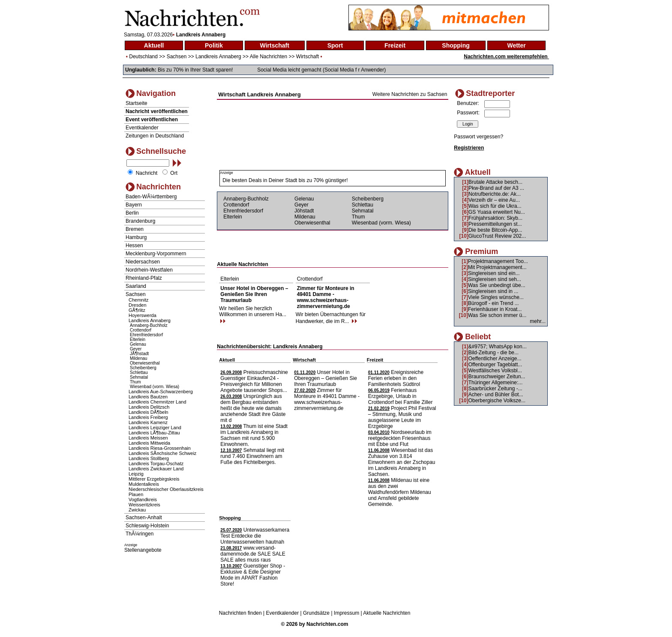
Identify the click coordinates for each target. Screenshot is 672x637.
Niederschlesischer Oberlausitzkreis (166, 489)
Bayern (134, 205)
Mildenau (139, 358)
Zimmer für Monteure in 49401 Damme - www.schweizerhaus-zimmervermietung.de (326, 297)
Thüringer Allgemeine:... (496, 383)
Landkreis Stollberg (149, 458)
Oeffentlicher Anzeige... (495, 359)
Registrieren (469, 148)
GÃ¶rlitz (137, 310)
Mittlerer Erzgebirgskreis (154, 479)
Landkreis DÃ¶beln (148, 412)
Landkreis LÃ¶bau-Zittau (154, 433)
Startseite (136, 103)
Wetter (516, 45)
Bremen (135, 229)
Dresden (138, 305)
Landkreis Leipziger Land (155, 428)
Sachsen (177, 57)
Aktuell (154, 45)
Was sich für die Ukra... (495, 206)
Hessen (134, 245)
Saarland (136, 286)
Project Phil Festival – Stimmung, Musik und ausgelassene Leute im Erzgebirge (402, 417)
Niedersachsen (143, 262)
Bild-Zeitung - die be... (493, 353)
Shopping (456, 45)
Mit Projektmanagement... (497, 267)
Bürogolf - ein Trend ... (493, 303)
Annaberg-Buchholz (149, 325)
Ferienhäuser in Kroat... (495, 309)
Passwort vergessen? (478, 137)
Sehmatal (139, 377)
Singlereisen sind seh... (495, 279)
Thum (135, 382)
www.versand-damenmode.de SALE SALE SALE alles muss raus (253, 554)
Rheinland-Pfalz (144, 278)
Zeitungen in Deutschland (155, 136)
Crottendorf (141, 330)
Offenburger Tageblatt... (495, 365)
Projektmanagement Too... (498, 261)
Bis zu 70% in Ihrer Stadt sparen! (195, 70)
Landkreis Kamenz (148, 422)
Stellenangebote (143, 550)
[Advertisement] (333, 108)
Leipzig (136, 474)
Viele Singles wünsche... (496, 297)
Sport (335, 45)
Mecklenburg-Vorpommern (156, 254)
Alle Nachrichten (268, 57)
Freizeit (395, 45)
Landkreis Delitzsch (149, 407)
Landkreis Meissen (148, 438)
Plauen (136, 494)
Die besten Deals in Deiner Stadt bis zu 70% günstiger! (285, 180)
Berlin (132, 213)
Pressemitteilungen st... (495, 224)
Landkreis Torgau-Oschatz (156, 464)
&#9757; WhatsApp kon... (498, 347)
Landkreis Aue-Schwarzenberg (161, 392)
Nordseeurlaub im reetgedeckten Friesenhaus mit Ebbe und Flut (400, 438)
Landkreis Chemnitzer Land (157, 402)
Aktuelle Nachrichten (387, 613)
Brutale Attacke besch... (495, 182)
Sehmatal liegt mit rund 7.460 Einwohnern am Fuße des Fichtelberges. (252, 456)
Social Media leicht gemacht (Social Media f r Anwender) (321, 70)
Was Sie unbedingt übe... (497, 285)
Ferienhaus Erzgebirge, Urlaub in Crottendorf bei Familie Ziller (400, 396)
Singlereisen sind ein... (494, 273)
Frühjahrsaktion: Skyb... (495, 218)
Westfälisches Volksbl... (495, 371)
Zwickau (137, 510)
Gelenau (138, 344)
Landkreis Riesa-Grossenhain (160, 448)
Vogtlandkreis (143, 499)
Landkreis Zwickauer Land (156, 469)
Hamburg (136, 237)
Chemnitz (138, 300)
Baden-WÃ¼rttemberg (151, 197)
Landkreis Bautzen (148, 397)
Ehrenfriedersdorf (146, 335)
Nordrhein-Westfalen (149, 270)
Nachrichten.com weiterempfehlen (506, 57)
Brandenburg (140, 221)
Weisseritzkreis (144, 505)
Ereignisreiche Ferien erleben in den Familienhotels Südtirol (396, 378)
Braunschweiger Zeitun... (497, 377)
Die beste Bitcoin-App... (495, 230)
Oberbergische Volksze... (497, 401)
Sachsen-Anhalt (144, 517)
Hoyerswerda (142, 315)
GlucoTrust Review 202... (497, 236)
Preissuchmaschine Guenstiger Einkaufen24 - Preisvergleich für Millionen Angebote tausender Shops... (254, 381)
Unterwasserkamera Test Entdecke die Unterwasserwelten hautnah (255, 536)
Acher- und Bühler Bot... (496, 395)
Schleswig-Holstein (147, 526)
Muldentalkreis (144, 484)
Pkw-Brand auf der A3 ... (496, 188)
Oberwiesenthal (145, 363)
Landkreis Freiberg (148, 417)
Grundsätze (316, 613)
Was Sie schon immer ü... (497, 315)
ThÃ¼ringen (139, 534)
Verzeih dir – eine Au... (494, 200)
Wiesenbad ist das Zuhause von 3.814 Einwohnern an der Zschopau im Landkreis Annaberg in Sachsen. (402, 462)
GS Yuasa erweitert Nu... (497, 212)
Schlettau (139, 372)
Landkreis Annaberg (218, 57)
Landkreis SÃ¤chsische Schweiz (162, 453)
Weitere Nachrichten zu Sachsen (410, 94)
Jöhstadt (304, 211)
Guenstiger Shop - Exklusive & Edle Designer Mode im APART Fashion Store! (253, 575)
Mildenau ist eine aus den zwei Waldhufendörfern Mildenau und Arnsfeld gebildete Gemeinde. (400, 492)
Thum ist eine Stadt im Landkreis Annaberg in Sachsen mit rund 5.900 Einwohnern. (254, 435)
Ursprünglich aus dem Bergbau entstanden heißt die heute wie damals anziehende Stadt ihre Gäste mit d (253, 408)
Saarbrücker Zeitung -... (495, 389)
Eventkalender (142, 128)
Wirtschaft (275, 45)
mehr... (538, 321)
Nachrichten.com (327, 624)
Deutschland (143, 57)
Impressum (346, 613)
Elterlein (138, 339)
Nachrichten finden (240, 613)
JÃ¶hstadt (139, 354)
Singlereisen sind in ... (493, 291)
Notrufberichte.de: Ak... (495, 194)
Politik (214, 45)
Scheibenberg (143, 368)
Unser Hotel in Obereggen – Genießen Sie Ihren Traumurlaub (254, 294)
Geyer (136, 349)
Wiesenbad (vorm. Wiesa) (154, 387)
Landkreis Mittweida (149, 443)
